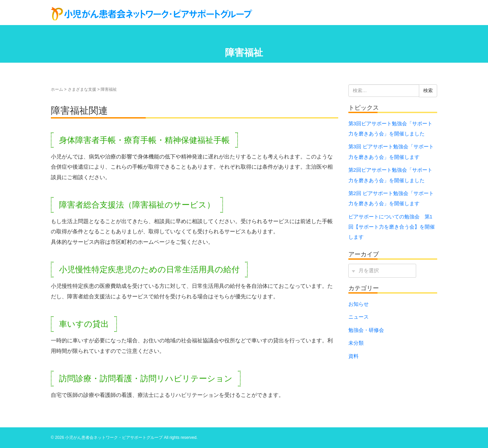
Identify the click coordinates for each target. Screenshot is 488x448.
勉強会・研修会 (366, 330)
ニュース (359, 317)
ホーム (57, 89)
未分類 (356, 343)
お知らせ (359, 304)
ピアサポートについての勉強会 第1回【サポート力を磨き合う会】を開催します (392, 227)
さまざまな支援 (82, 89)
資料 (353, 356)
